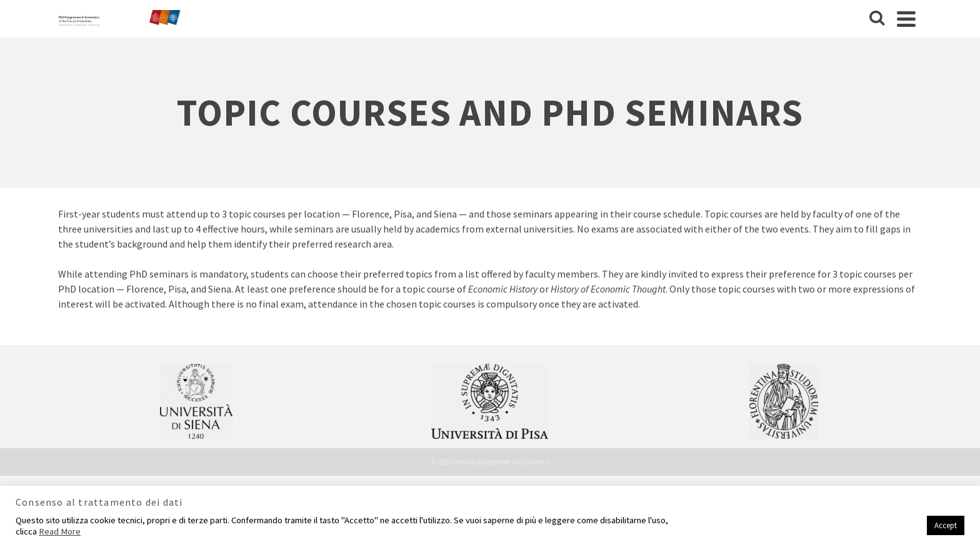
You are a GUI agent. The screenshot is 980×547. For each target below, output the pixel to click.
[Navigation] (906, 19)
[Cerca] (877, 19)
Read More (60, 531)
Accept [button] (946, 525)
